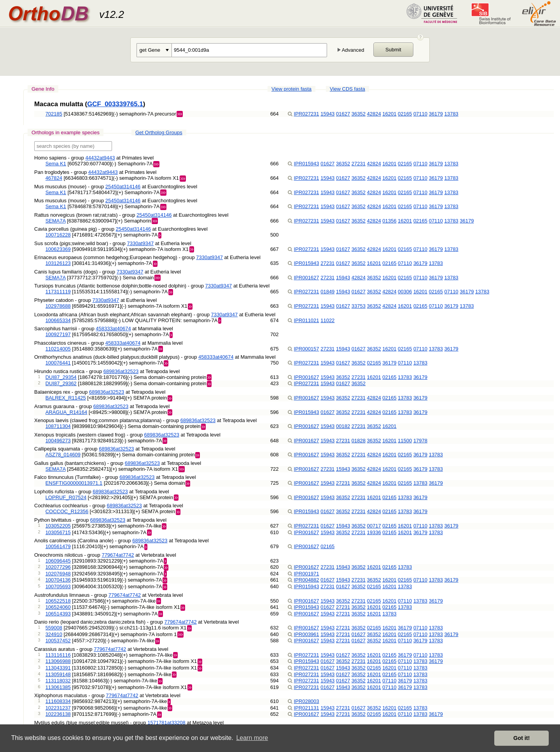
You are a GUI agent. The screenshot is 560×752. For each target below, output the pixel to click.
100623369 (58, 249)
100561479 (58, 546)
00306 (405, 292)
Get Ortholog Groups (159, 132)
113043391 (58, 668)
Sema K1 (56, 164)
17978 (420, 441)
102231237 (58, 708)
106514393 (58, 614)
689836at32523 (121, 371)
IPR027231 (307, 114)
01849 (327, 292)
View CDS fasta (347, 89)
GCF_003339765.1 (115, 104)
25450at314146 (123, 187)
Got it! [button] (521, 738)
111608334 (58, 701)
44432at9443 (100, 158)
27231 (359, 164)
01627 (343, 114)
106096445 (58, 561)
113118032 (58, 681)
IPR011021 (307, 320)
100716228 (58, 235)
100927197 (58, 334)
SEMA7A (56, 221)
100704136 (58, 580)
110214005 (58, 349)
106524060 (58, 607)
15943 (327, 114)
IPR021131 (307, 708)
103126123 (58, 263)
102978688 (58, 306)
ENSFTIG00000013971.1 (74, 483)
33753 (359, 306)
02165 (405, 114)
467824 (54, 178)
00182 (343, 426)
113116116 (58, 655)
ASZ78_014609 (63, 455)
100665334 (58, 320)
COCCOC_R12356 (67, 511)
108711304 (58, 426)
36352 (359, 114)
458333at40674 (113, 329)
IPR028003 (307, 701)
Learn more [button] (252, 738)
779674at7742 (118, 555)
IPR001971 (307, 574)
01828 (359, 441)
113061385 (58, 687)
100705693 (58, 586)
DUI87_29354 (61, 377)
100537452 (58, 641)
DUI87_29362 (61, 383)
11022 (327, 320)
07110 (420, 114)
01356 (389, 221)
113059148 (58, 674)
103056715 (58, 532)
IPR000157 (307, 349)
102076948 (58, 574)
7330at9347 (140, 243)
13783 (451, 114)
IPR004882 (307, 580)
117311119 (58, 292)
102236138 (58, 714)
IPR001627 (307, 278)
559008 (54, 628)
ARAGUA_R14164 (66, 412)
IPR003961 (307, 634)
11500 (405, 441)
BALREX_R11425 (66, 398)
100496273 (58, 441)
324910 (54, 634)
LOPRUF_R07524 (66, 497)
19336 (374, 532)
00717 (374, 526)
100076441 (58, 363)
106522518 (58, 601)
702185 (54, 114)
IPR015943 (307, 164)
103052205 (58, 526)
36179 (436, 114)
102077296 (58, 567)
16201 (389, 114)
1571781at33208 (166, 723)
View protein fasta (291, 89)
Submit (393, 50)
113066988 (58, 661)
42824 (374, 114)
